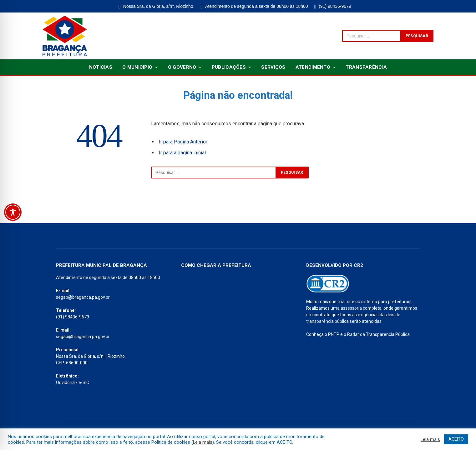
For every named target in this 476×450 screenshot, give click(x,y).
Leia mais (203, 442)
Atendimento (313, 67)
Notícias (101, 67)
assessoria (351, 308)
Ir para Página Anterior (183, 142)
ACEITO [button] (456, 439)
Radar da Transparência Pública (378, 334)
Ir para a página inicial (182, 153)
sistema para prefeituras (386, 302)
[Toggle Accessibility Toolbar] (13, 212)
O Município (137, 67)
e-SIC (84, 382)
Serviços (273, 67)
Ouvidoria (65, 382)
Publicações (229, 67)
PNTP (334, 334)
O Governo (182, 67)
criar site (346, 302)
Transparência (366, 67)
